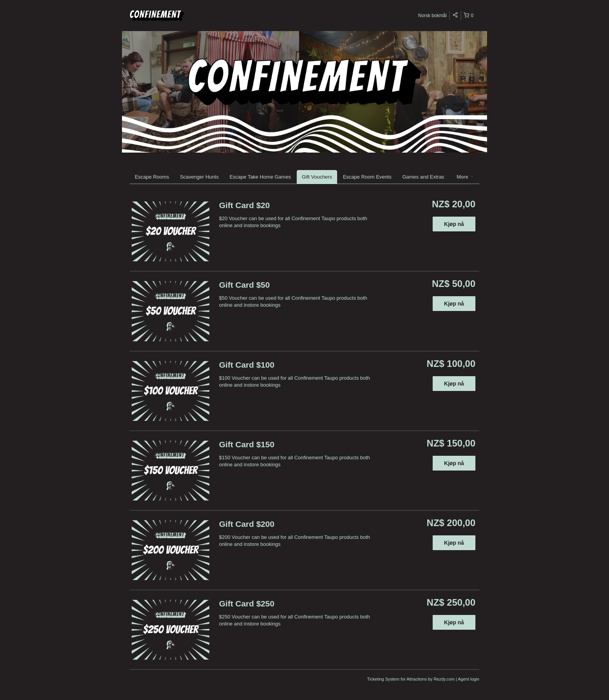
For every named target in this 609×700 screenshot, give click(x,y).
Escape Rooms (152, 177)
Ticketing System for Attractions (398, 679)
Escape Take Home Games (260, 177)
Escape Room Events (367, 177)
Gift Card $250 (247, 604)
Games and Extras (423, 177)
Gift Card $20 (244, 205)
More (465, 177)
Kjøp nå (454, 224)
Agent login (469, 679)
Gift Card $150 (247, 444)
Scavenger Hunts (199, 177)
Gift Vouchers (317, 177)
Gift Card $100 (247, 365)
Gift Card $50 (244, 285)
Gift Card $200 (247, 524)
